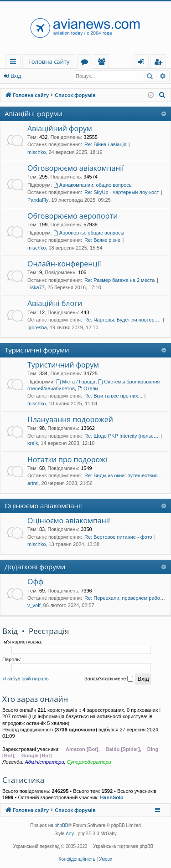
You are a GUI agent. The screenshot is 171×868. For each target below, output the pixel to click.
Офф (35, 582)
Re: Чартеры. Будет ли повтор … (123, 320)
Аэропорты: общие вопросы (89, 233)
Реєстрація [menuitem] (160, 63)
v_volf (34, 605)
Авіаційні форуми (34, 113)
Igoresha (37, 327)
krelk (33, 443)
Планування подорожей (70, 419)
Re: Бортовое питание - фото (118, 537)
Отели (88, 388)
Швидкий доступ (15, 63)
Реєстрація (49, 631)
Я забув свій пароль (26, 679)
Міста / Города (76, 382)
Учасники (103, 63)
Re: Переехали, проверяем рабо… (125, 598)
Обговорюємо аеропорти (73, 216)
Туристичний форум (63, 365)
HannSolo (111, 797)
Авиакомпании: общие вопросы (93, 185)
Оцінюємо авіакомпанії (43, 505)
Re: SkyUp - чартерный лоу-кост (122, 192)
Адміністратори (44, 762)
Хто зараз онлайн (35, 699)
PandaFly (38, 200)
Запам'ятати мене (109, 679)
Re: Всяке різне (102, 240)
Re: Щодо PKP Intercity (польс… (122, 436)
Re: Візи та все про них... (113, 396)
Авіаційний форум (60, 128)
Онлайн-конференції (64, 264)
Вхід (16, 76)
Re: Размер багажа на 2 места (119, 280)
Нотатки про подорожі (67, 460)
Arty (70, 834)
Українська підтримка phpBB (123, 846)
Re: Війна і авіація (105, 144)
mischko (36, 152)
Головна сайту (49, 61)
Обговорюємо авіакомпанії (75, 168)
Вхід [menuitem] (144, 63)
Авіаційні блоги (55, 303)
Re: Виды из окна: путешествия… (123, 475)
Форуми (86, 63)
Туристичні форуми (37, 350)
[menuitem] (162, 95)
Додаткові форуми (35, 567)
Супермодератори (89, 762)
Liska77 (36, 287)
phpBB (62, 825)
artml (33, 483)
